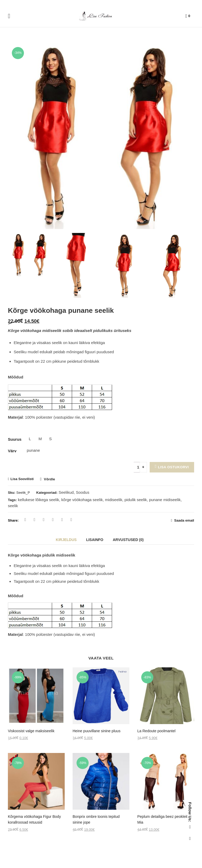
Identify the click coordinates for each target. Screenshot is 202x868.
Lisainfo (95, 540)
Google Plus (53, 520)
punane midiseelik (165, 500)
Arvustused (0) (128, 540)
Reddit (71, 520)
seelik (13, 506)
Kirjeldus (66, 540)
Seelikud (66, 492)
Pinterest (44, 520)
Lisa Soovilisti (22, 479)
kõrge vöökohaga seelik (82, 500)
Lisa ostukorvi (173, 467)
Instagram (190, 839)
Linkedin (62, 520)
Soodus (83, 492)
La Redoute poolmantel (156, 731)
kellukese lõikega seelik (39, 500)
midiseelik (114, 500)
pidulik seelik (136, 500)
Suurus (15, 439)
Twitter (34, 520)
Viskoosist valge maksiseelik (31, 731)
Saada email (184, 520)
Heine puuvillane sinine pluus (97, 731)
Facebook (25, 520)
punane (30, 450)
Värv (12, 451)
